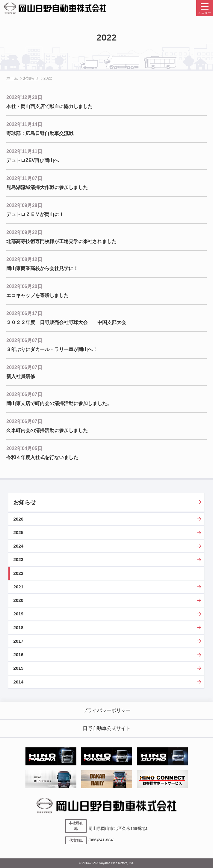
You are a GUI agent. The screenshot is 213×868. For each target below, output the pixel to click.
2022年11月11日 (24, 151)
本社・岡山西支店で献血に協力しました (49, 106)
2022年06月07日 (24, 340)
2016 (18, 655)
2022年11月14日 (24, 124)
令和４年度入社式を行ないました (42, 457)
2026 (18, 519)
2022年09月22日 (24, 232)
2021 (18, 587)
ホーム (12, 78)
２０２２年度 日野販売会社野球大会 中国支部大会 (66, 322)
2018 (18, 628)
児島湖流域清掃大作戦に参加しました (47, 187)
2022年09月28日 (24, 205)
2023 (18, 559)
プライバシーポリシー (107, 710)
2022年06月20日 (24, 286)
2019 (18, 614)
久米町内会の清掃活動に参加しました (47, 430)
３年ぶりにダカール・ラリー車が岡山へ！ (52, 349)
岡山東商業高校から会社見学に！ (42, 268)
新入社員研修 (21, 376)
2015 (18, 668)
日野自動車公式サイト (107, 728)
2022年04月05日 (24, 448)
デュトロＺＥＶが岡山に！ (35, 214)
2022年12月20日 (24, 97)
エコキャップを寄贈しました (37, 295)
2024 (18, 546)
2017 (18, 641)
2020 (18, 600)
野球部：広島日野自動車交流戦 (40, 133)
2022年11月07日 (24, 178)
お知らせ (31, 78)
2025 (18, 532)
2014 (18, 682)
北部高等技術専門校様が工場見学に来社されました (61, 241)
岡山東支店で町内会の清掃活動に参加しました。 (59, 403)
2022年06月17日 (24, 313)
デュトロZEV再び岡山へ (33, 160)
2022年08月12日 (24, 259)
